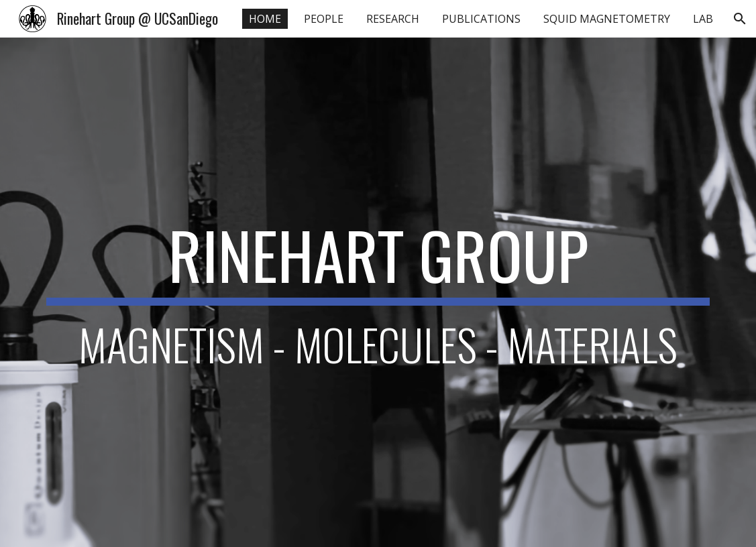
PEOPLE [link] (324, 19)
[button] (740, 19)
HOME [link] (265, 19)
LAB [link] (703, 19)
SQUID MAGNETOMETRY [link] (607, 19)
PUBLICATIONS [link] (481, 19)
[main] (378, 293)
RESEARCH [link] (393, 19)
